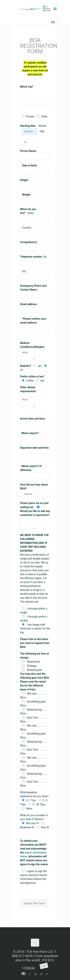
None (28, 354)
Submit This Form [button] (34, 903)
